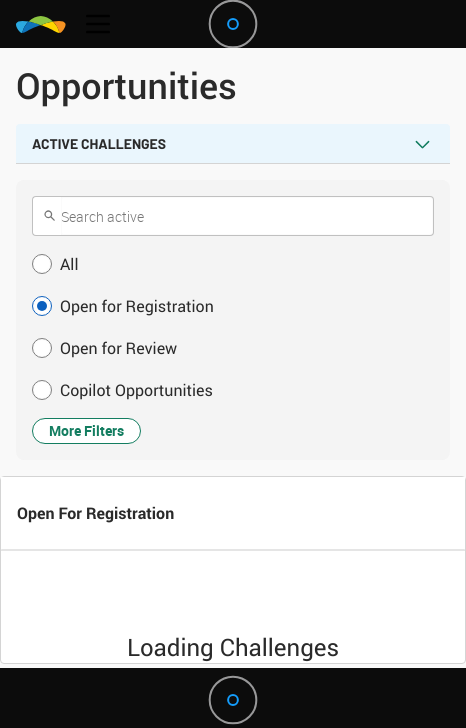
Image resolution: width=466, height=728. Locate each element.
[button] (233, 264)
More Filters (86, 430)
